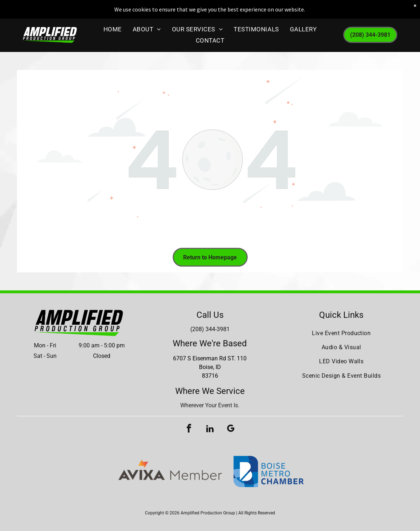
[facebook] (189, 429)
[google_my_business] (231, 429)
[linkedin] (210, 429)
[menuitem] (113, 27)
